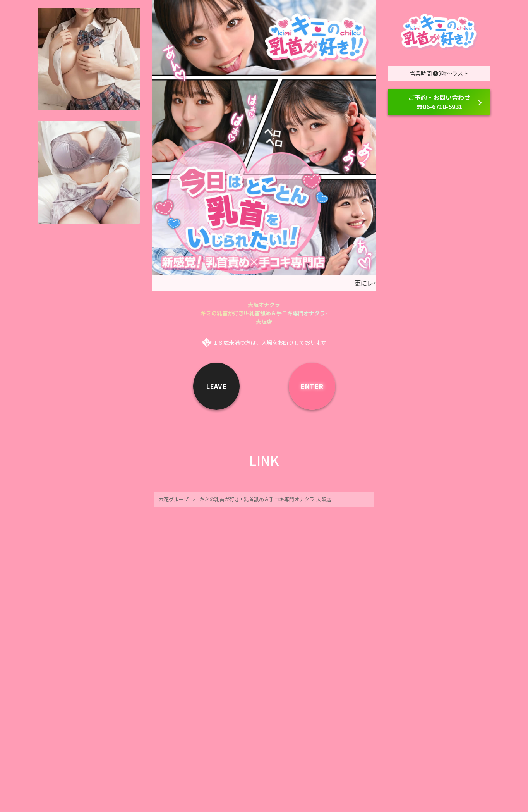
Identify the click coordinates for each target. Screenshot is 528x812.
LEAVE (216, 386)
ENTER (312, 386)
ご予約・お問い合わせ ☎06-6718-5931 (439, 102)
